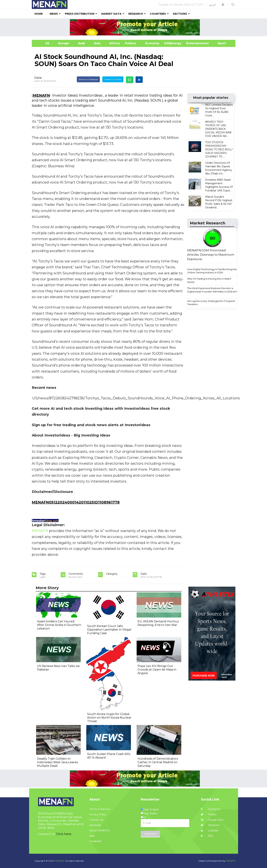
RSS (207, 836)
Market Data (111, 14)
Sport (219, 43)
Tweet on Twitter (113, 79)
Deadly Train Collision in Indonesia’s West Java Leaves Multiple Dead (57, 762)
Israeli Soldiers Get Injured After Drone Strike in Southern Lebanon (59, 625)
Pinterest (210, 825)
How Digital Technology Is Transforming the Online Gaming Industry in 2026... (212, 271)
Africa (113, 43)
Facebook (211, 809)
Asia (97, 43)
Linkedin (210, 831)
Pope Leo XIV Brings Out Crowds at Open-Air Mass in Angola (157, 670)
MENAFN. (60, 861)
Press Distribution (80, 14)
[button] (223, 4)
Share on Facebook (88, 79)
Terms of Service (100, 809)
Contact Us (96, 820)
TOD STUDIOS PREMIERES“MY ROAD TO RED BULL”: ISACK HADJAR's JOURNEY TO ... (219, 149)
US (43, 43)
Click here (64, 834)
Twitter (209, 814)
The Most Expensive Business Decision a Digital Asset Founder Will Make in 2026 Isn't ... (212, 291)
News (54, 14)
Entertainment (192, 43)
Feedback (95, 841)
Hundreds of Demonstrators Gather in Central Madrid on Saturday (158, 762)
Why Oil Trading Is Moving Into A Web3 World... (209, 280)
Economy (152, 43)
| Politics (130, 43)
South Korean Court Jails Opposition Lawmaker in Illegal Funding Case (109, 630)
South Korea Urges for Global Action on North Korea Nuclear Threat (109, 718)
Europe (64, 43)
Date (38, 78)
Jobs (92, 836)
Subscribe (150, 834)
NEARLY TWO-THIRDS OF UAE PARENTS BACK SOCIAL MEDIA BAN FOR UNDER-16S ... (218, 129)
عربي (212, 4)
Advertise (95, 825)
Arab (82, 43)
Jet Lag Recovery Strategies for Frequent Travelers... (211, 303)
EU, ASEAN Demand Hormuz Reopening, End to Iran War (158, 623)
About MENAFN (99, 831)
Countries (158, 14)
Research (136, 14)
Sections (180, 14)
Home (39, 14)
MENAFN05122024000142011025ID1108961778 (76, 502)
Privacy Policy (98, 814)
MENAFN (41, 95)
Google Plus (212, 820)
